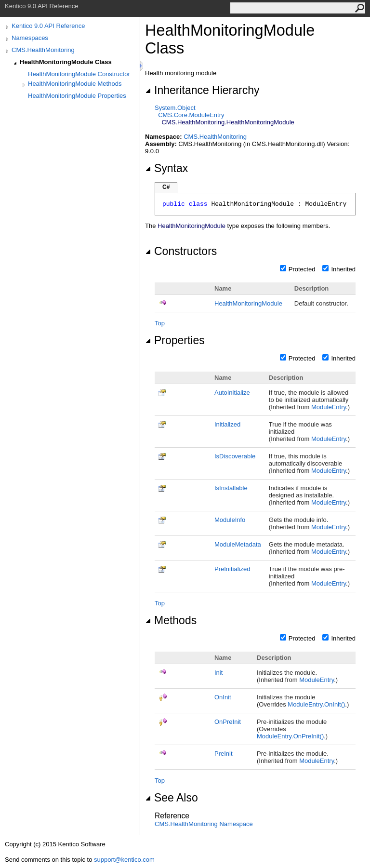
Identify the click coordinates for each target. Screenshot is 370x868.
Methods (171, 620)
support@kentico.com (124, 860)
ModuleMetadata (238, 544)
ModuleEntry (329, 407)
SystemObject (175, 108)
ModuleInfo (230, 520)
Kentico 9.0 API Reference (48, 26)
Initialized (227, 424)
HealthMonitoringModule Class (66, 62)
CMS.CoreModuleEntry (191, 115)
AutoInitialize (232, 393)
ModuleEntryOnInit (316, 704)
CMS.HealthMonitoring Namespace (204, 824)
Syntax (166, 168)
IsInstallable (231, 488)
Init (218, 673)
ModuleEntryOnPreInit (290, 736)
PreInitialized (232, 569)
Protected (302, 269)
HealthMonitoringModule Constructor (79, 74)
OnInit (223, 697)
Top (160, 323)
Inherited (343, 269)
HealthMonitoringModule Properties (77, 96)
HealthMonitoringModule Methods (75, 84)
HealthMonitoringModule (248, 303)
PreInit (224, 754)
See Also (172, 798)
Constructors (181, 251)
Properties (175, 340)
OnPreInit (228, 722)
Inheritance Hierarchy (202, 90)
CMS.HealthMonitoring (43, 50)
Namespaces (30, 38)
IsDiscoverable (235, 456)
